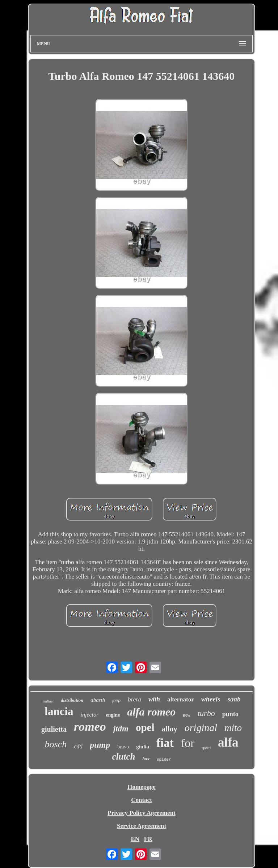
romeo (90, 727)
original (201, 728)
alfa (228, 742)
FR (148, 839)
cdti (78, 746)
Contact (142, 800)
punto (230, 714)
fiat (165, 743)
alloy (170, 729)
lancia (59, 711)
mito (233, 728)
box (146, 759)
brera (134, 699)
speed (206, 748)
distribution (72, 700)
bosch (56, 744)
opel (145, 727)
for (188, 743)
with (154, 699)
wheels (211, 699)
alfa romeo (151, 712)
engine (113, 715)
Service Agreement (142, 826)
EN (135, 839)
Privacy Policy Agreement (142, 813)
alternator (181, 699)
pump (100, 745)
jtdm (121, 729)
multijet (48, 701)
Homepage (141, 787)
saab (234, 699)
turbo (206, 713)
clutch (123, 757)
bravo (123, 747)
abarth (98, 700)
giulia (143, 747)
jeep (116, 701)
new (187, 715)
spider (164, 760)
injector (90, 715)
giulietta (54, 729)
